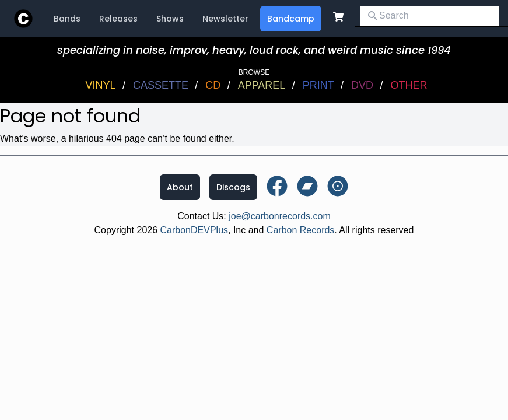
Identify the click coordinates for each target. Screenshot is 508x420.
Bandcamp (291, 19)
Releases (118, 19)
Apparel (262, 85)
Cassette (161, 85)
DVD (362, 85)
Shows (170, 19)
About (180, 187)
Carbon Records (301, 230)
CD (213, 85)
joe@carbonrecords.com (280, 216)
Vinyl (101, 85)
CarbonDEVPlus (195, 230)
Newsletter (225, 19)
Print (318, 85)
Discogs (233, 187)
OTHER (409, 85)
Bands (67, 19)
